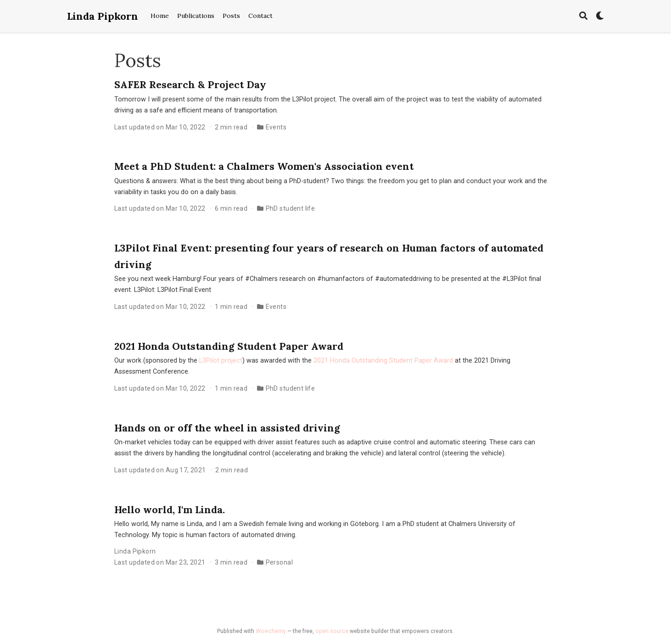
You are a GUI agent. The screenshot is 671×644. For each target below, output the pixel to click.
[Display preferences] (600, 16)
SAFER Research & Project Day (190, 84)
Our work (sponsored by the (157, 361)
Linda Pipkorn (103, 16)
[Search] (583, 16)
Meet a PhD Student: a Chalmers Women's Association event (264, 166)
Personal (279, 562)
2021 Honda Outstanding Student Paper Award (229, 346)
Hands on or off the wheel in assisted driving (227, 428)
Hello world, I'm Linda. (170, 510)
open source (332, 631)
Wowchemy (271, 631)
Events (276, 127)
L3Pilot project (221, 361)
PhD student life (291, 208)
